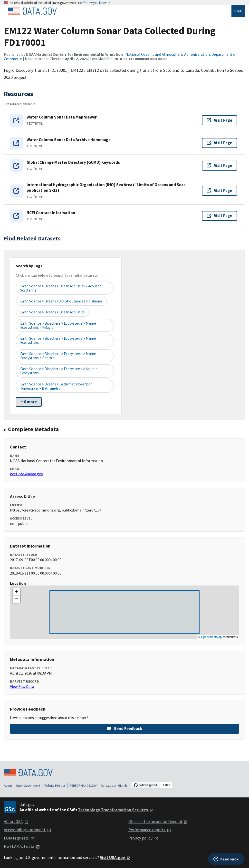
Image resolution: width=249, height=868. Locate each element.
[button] (17, 592)
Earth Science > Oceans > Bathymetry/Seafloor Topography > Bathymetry (56, 386)
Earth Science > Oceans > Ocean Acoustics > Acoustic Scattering (61, 288)
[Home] (32, 11)
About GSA (16, 822)
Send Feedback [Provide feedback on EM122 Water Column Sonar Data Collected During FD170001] (124, 729)
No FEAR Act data (22, 846)
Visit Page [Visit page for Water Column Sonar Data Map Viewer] (220, 120)
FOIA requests (19, 838)
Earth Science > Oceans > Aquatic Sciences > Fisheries (61, 301)
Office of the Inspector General (158, 822)
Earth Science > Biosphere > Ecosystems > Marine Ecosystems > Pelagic (58, 325)
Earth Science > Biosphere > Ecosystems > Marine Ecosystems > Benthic (58, 356)
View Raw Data (22, 686)
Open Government (28, 786)
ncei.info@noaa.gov (26, 474)
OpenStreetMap (211, 637)
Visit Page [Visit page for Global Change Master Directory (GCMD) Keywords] (220, 165)
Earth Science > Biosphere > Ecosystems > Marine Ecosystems (58, 340)
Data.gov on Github (114, 786)
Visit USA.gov (115, 858)
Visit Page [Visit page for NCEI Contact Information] (220, 216)
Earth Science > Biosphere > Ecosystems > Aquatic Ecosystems (59, 371)
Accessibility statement (28, 830)
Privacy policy (143, 838)
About (8, 786)
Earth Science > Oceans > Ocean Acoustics (53, 312)
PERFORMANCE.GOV (83, 786)
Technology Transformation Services (116, 810)
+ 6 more (29, 402)
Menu (238, 11)
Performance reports (150, 830)
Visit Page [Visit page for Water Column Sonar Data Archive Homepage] (220, 143)
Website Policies (55, 786)
